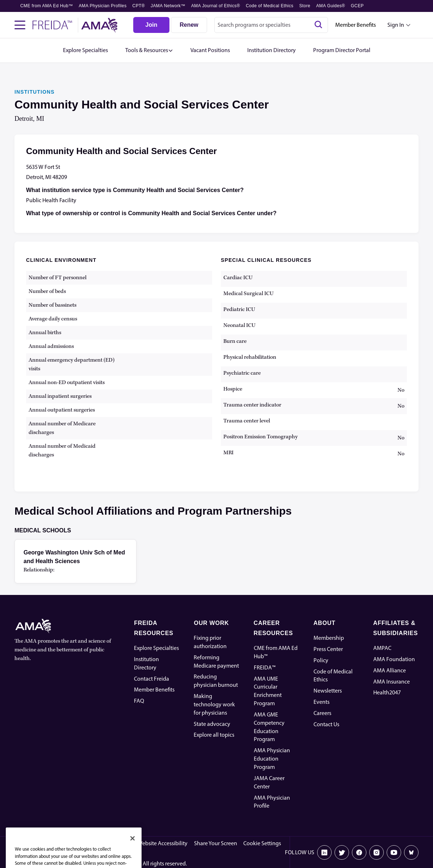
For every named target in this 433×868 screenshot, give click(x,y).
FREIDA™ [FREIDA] (265, 667)
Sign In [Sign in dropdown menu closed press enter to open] (396, 25)
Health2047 (387, 692)
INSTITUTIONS (35, 92)
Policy (321, 660)
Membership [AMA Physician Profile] (329, 638)
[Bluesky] (411, 852)
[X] (342, 852)
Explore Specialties (156, 648)
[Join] (151, 25)
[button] (149, 50)
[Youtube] (394, 852)
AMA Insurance (392, 682)
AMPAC (382, 648)
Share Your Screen (216, 843)
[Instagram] (377, 852)
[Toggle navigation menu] (20, 25)
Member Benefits (356, 25)
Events (321, 702)
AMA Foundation (394, 659)
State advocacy (212, 724)
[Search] (318, 25)
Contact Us (326, 724)
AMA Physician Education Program (272, 759)
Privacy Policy (115, 843)
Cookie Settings (262, 843)
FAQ (139, 701)
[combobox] (271, 25)
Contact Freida (152, 679)
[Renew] (189, 25)
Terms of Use (76, 843)
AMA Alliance (390, 670)
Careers (322, 713)
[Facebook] (359, 852)
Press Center (328, 649)
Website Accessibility (163, 843)
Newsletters (328, 691)
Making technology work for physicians (214, 704)
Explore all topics (214, 735)
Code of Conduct (35, 843)
